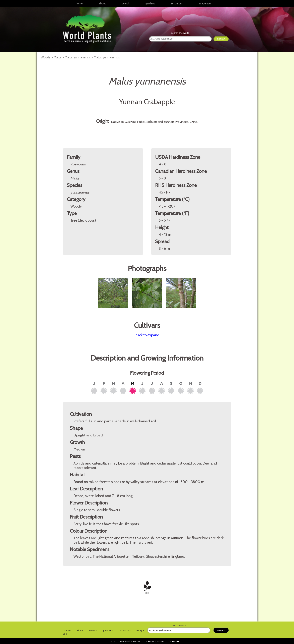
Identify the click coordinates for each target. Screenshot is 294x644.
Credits (175, 641)
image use (205, 3)
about (102, 3)
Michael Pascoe (130, 641)
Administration (155, 641)
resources (125, 631)
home (79, 3)
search (126, 3)
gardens (150, 3)
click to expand (148, 335)
